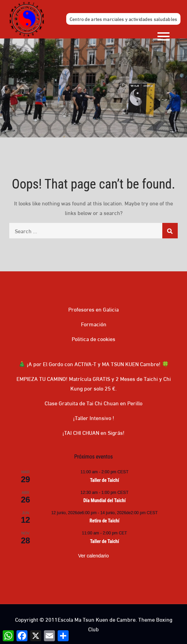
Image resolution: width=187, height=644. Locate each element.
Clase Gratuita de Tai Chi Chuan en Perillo (93, 403)
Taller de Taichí (104, 480)
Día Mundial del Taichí (104, 500)
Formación (94, 324)
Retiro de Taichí (104, 521)
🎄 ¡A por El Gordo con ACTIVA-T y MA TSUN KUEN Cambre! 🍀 (94, 364)
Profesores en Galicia (93, 309)
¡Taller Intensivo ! (94, 417)
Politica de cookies (93, 338)
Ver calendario (94, 556)
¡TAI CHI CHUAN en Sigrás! (93, 432)
